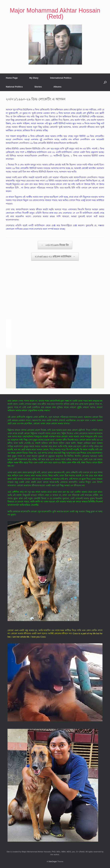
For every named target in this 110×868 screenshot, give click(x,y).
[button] (105, 82)
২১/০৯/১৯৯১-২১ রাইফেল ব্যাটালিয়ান (55, 257)
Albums (57, 87)
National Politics (14, 87)
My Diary (34, 78)
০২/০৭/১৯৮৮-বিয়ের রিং (55, 245)
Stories (38, 87)
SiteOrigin (53, 861)
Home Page (12, 78)
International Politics (61, 78)
